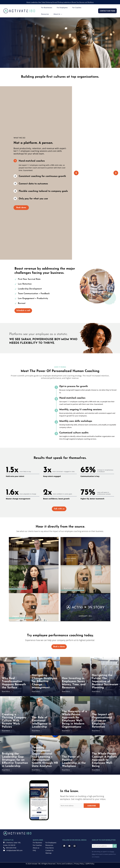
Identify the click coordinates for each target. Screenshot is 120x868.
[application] (61, 14)
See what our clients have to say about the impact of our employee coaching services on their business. (60, 531)
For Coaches (37, 845)
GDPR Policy (90, 864)
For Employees (51, 843)
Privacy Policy (79, 864)
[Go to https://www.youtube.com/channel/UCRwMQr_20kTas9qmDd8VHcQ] (75, 846)
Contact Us (49, 850)
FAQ (34, 850)
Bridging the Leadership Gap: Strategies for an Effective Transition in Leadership (15, 760)
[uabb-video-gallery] (34, 551)
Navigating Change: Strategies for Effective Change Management (45, 681)
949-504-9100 (10, 848)
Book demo (21, 208)
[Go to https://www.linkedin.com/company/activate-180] (64, 846)
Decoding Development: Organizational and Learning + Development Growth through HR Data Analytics (45, 757)
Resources (49, 845)
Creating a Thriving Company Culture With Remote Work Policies (14, 721)
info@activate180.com (13, 850)
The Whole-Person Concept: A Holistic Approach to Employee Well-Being (105, 760)
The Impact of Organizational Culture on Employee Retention (102, 721)
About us (36, 848)
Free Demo (50, 848)
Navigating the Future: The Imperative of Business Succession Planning (105, 681)
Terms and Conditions (65, 864)
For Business (37, 843)
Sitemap (48, 853)
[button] (107, 11)
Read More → (7, 691)
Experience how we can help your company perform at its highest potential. (60, 640)
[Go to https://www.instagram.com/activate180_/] (69, 846)
